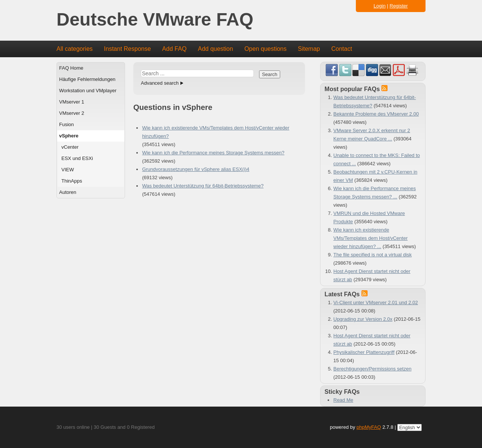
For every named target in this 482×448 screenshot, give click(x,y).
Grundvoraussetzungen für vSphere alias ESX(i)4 (196, 169)
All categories (75, 49)
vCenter (70, 147)
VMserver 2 (72, 113)
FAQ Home (71, 68)
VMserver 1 (72, 102)
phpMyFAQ (369, 427)
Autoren (68, 192)
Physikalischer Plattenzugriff (364, 352)
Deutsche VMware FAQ (155, 20)
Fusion (66, 124)
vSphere (69, 136)
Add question (216, 49)
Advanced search (160, 83)
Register (399, 6)
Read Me (343, 400)
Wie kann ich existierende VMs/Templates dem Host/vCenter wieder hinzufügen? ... (370, 238)
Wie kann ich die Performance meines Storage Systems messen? (213, 153)
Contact (342, 49)
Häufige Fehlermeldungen (87, 79)
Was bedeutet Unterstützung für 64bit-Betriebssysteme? (203, 186)
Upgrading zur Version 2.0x (363, 319)
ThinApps (72, 181)
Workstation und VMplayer (88, 91)
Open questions (265, 49)
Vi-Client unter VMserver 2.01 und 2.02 (376, 302)
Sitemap (309, 49)
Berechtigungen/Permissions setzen (372, 369)
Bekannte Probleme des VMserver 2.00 (376, 114)
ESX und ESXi (77, 158)
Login (380, 6)
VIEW (68, 170)
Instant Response (127, 49)
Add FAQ (175, 49)
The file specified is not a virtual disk (372, 255)
